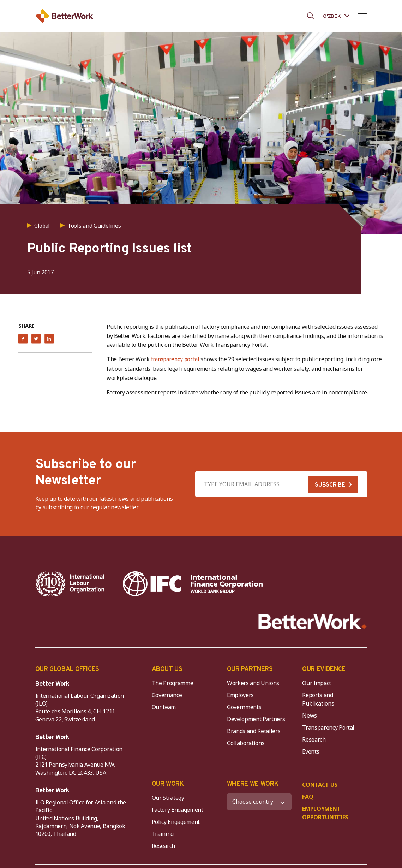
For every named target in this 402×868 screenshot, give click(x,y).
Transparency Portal (328, 727)
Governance (167, 695)
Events (311, 751)
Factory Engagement (178, 810)
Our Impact (317, 683)
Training (163, 834)
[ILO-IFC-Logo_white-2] (70, 584)
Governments (244, 707)
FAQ (308, 797)
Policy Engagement (177, 822)
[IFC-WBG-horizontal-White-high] (193, 584)
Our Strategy (168, 798)
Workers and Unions (253, 683)
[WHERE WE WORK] (259, 802)
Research (314, 739)
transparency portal (175, 360)
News (310, 715)
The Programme (173, 683)
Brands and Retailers (254, 731)
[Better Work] (313, 622)
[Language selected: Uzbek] (336, 16)
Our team (164, 707)
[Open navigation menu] (363, 16)
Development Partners (256, 719)
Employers (240, 695)
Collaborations (246, 743)
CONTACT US (320, 785)
